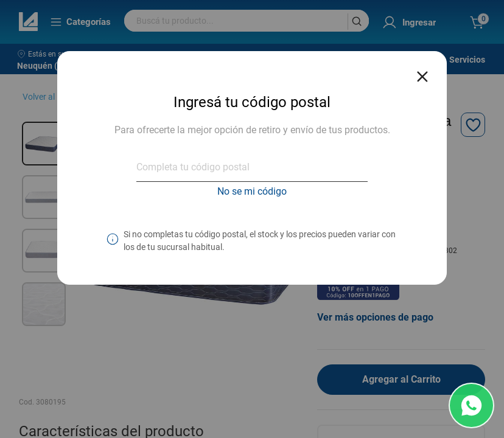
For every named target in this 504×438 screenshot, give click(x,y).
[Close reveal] (422, 73)
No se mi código (252, 191)
